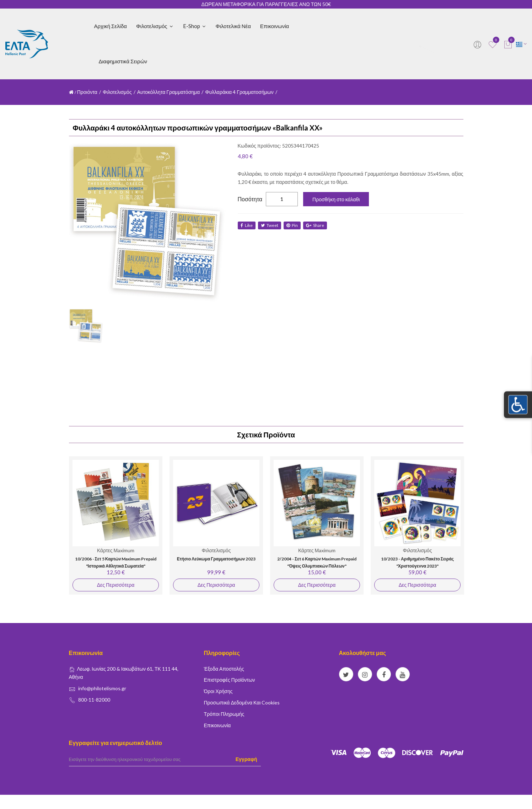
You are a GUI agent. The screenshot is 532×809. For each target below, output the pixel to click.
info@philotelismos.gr (102, 688)
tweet (270, 225)
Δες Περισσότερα (115, 585)
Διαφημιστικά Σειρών (123, 61)
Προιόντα (87, 92)
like (247, 225)
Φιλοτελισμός (155, 26)
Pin (294, 225)
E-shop (195, 26)
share (317, 225)
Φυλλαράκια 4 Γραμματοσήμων (239, 92)
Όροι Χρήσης (218, 691)
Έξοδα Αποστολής (224, 669)
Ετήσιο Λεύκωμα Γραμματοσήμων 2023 (216, 559)
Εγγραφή (246, 759)
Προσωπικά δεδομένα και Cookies (242, 702)
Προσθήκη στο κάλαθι (336, 199)
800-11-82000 (94, 700)
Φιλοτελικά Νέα (233, 26)
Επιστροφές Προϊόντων (230, 680)
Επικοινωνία (275, 26)
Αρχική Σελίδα (111, 26)
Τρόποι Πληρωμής (224, 714)
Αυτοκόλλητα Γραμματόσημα (169, 92)
